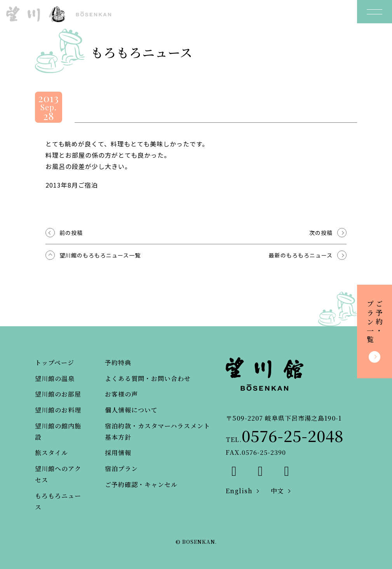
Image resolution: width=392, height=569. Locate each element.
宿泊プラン (121, 469)
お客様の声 (121, 394)
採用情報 (118, 453)
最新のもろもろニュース (301, 255)
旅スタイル (51, 453)
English (239, 491)
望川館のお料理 (58, 410)
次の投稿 (321, 233)
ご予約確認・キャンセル (141, 485)
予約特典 (118, 363)
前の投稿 (71, 233)
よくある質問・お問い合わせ (148, 378)
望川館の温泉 (55, 378)
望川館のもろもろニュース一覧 (100, 255)
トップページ (55, 363)
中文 (277, 491)
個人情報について (131, 410)
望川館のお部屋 (58, 394)
